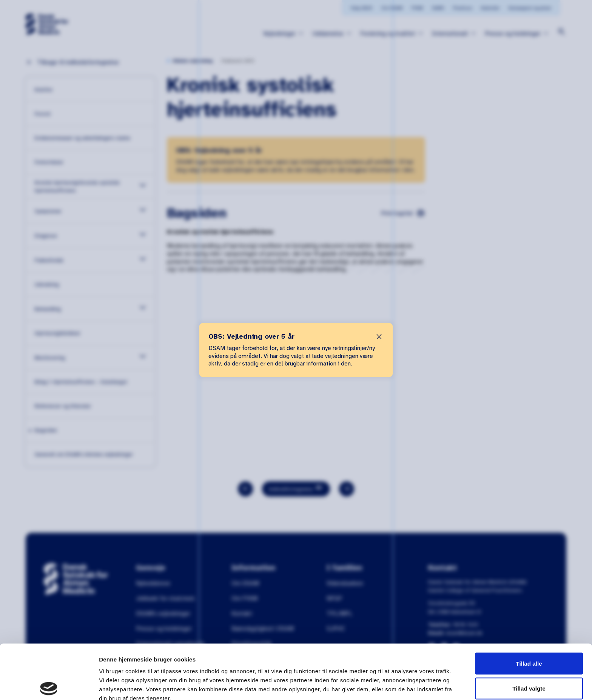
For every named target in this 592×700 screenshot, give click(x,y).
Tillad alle (529, 607)
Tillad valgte (529, 632)
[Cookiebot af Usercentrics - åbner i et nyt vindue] (49, 685)
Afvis (529, 656)
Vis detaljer (392, 685)
